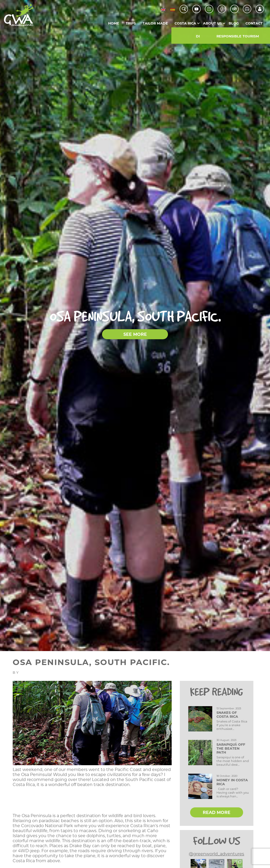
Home (114, 23)
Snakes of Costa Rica (227, 715)
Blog (234, 23)
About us (212, 23)
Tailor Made (155, 23)
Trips (131, 23)
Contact (254, 23)
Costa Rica (185, 23)
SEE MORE (135, 334)
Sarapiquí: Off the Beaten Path (231, 748)
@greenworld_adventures (216, 854)
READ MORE (217, 813)
